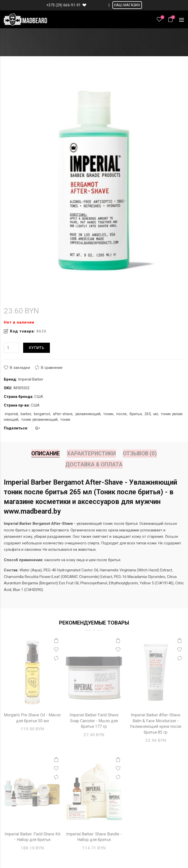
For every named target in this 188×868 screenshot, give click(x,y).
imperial (11, 414)
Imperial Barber (31, 379)
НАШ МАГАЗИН (127, 5)
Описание (46, 453)
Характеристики (91, 453)
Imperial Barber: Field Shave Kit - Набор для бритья (32, 837)
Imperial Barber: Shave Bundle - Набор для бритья (94, 837)
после (121, 414)
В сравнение (52, 368)
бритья (136, 414)
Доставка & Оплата (94, 464)
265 (148, 414)
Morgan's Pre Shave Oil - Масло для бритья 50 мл (32, 718)
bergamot (42, 414)
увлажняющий (88, 414)
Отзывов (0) (140, 453)
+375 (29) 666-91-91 (64, 5)
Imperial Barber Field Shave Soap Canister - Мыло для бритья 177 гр (94, 721)
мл (156, 414)
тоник (108, 414)
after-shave (63, 414)
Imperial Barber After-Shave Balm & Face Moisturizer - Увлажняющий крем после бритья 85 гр (156, 724)
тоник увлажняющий (39, 419)
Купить (37, 348)
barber (26, 414)
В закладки (20, 368)
